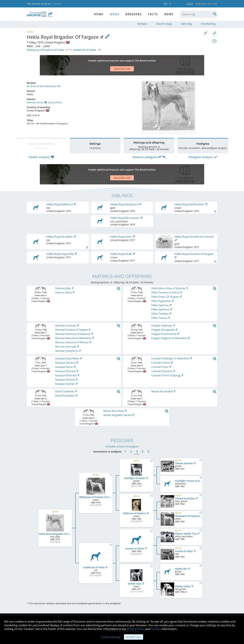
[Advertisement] (109, 59)
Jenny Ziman (55, 91)
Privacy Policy (136, 629)
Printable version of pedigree (122, 422)
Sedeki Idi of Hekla (85, 50)
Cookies (156, 629)
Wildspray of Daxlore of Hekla (46, 50)
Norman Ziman (37, 91)
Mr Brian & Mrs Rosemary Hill (44, 74)
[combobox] (199, 14)
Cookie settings (111, 637)
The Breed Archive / (40, 4)
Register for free (207, 4)
